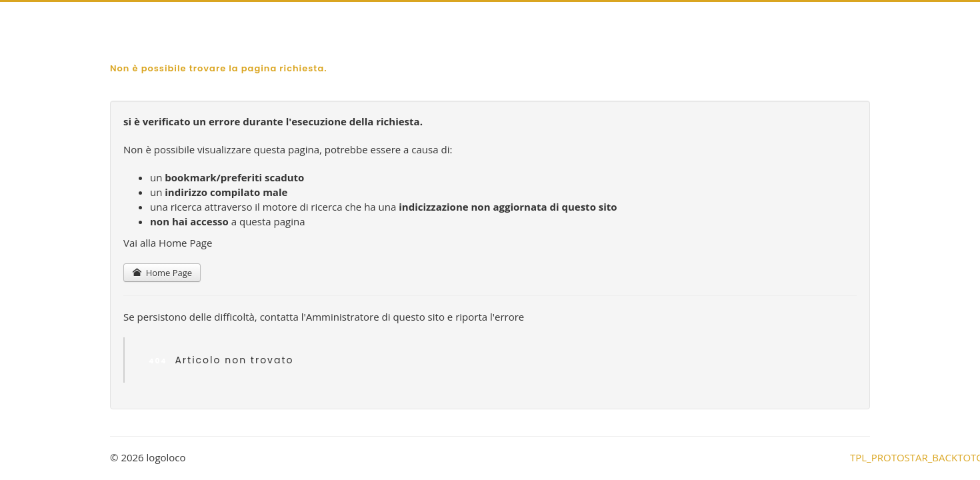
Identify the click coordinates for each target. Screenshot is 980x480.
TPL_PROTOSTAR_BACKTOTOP (860, 457)
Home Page (162, 273)
